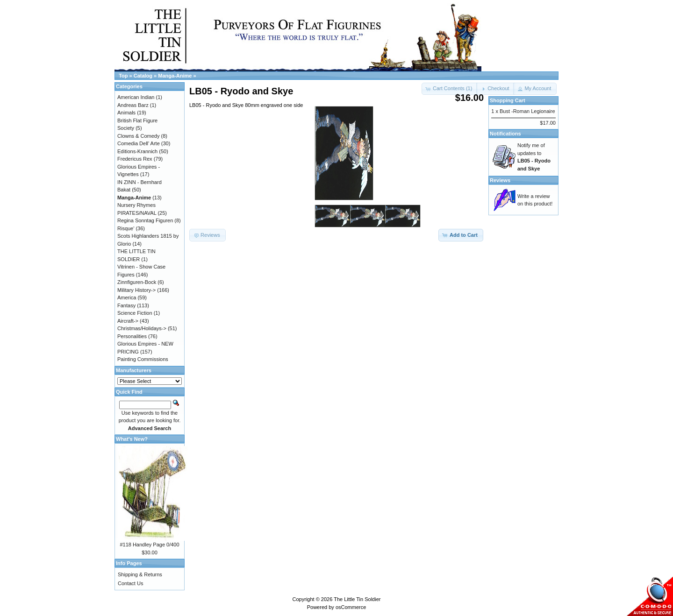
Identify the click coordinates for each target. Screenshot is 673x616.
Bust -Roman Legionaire (527, 111)
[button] (496, 89)
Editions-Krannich (137, 151)
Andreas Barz (133, 105)
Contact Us (130, 583)
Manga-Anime (175, 76)
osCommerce (351, 607)
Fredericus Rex (135, 159)
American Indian (136, 97)
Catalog (143, 76)
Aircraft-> (128, 321)
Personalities (132, 336)
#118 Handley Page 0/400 (149, 545)
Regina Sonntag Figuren (145, 220)
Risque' (126, 228)
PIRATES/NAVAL (137, 213)
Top (123, 76)
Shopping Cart (508, 100)
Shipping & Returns (140, 574)
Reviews (500, 180)
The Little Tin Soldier (357, 599)
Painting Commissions (143, 359)
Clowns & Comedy (138, 136)
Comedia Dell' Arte (139, 143)
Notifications (505, 134)
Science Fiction (135, 313)
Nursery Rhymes (136, 205)
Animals (126, 113)
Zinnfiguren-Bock (137, 282)
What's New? (132, 439)
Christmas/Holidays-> (142, 328)
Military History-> (136, 290)
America (127, 297)
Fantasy (126, 305)
